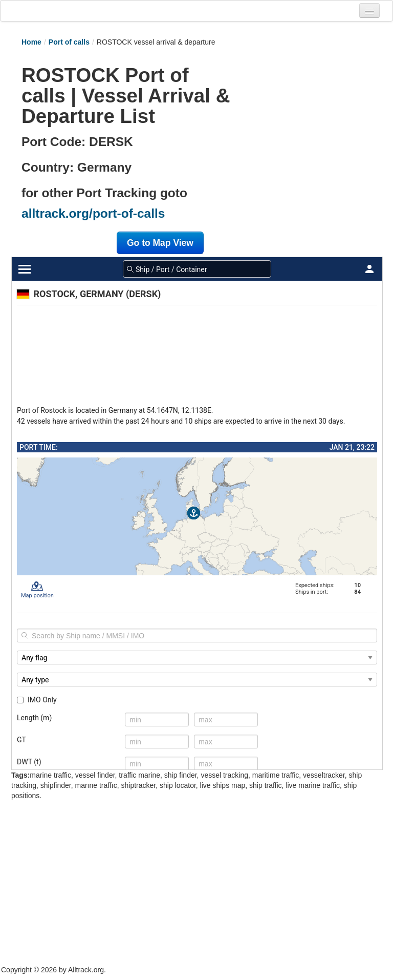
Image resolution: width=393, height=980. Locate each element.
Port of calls (69, 42)
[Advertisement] (302, 111)
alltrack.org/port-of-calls (93, 213)
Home (31, 42)
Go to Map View (160, 243)
